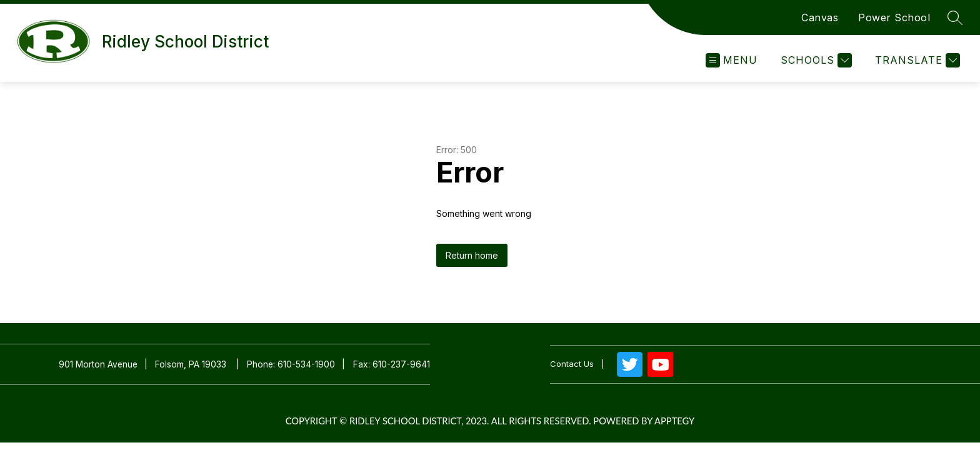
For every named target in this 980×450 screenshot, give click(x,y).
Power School (894, 17)
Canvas (820, 17)
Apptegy (674, 421)
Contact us (572, 364)
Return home (472, 255)
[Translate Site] (916, 60)
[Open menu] (732, 60)
